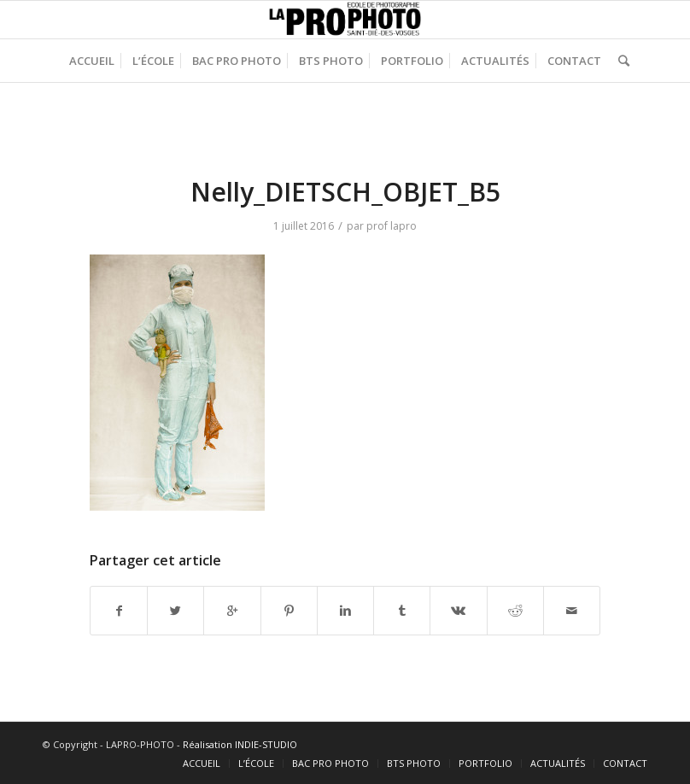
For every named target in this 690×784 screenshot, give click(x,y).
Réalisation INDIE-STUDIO (240, 744)
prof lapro (392, 226)
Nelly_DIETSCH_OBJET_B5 (345, 192)
